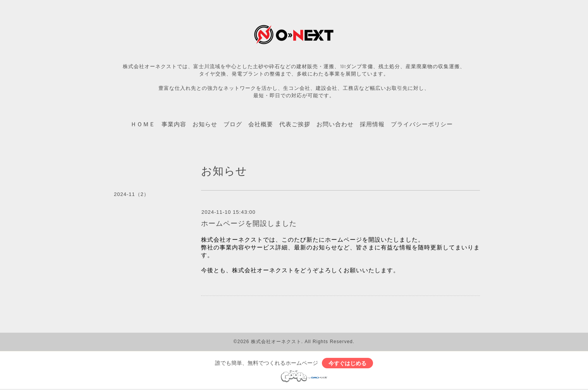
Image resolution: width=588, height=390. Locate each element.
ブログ (233, 124)
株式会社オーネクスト (276, 342)
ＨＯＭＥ (143, 124)
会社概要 (261, 124)
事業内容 (174, 124)
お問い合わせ (335, 124)
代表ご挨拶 (295, 124)
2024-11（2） (132, 194)
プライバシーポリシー (422, 124)
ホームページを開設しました (249, 223)
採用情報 (372, 124)
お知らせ (205, 124)
